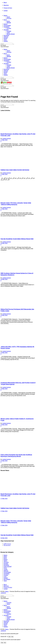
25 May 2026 (4, 315)
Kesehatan (6, 35)
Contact (6, 11)
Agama (5, 16)
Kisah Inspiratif (8, 567)
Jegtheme (3, 593)
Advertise (6, 5)
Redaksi (6, 41)
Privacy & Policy (8, 8)
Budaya (5, 24)
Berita (5, 20)
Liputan (5, 569)
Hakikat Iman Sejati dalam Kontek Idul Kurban (15, 170)
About (5, 3)
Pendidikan (6, 27)
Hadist (8, 17)
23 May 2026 (4, 461)
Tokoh (5, 40)
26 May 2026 (4, 243)
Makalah (9, 23)
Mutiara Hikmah (11, 34)
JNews (7, 591)
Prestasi (9, 28)
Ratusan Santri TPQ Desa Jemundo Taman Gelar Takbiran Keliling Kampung (16, 204)
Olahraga (6, 37)
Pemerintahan (7, 25)
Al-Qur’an (9, 18)
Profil (5, 576)
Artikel (8, 21)
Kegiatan (9, 31)
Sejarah (5, 38)
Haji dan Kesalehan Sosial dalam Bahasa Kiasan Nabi (17, 239)
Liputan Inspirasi (6, 138)
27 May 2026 (4, 140)
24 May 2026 (4, 389)
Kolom (5, 568)
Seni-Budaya (7, 579)
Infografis (6, 30)
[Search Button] (13, 44)
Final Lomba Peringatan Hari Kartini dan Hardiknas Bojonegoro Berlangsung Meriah (16, 456)
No (12, 637)
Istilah (8, 33)
